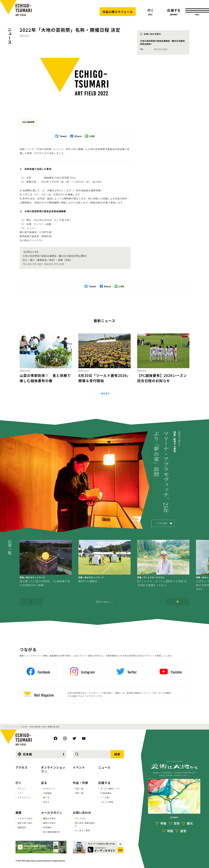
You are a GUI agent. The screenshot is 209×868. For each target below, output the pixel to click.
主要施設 (47, 793)
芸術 (177, 823)
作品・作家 (80, 783)
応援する (104, 783)
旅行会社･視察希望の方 (85, 824)
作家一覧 (79, 793)
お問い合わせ (82, 813)
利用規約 (47, 827)
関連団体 (22, 827)
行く (19, 783)
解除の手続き (50, 823)
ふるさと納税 (107, 802)
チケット (22, 789)
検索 (117, 754)
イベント (79, 767)
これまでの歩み (25, 818)
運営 (183, 831)
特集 (164, 823)
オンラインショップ (53, 769)
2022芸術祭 (28, 122)
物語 (170, 831)
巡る (44, 783)
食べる (46, 797)
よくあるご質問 (82, 830)
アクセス (22, 767)
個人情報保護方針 (52, 832)
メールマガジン (52, 813)
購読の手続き (50, 818)
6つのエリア (49, 789)
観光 (190, 823)
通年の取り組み (25, 823)
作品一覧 (79, 789)
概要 (19, 813)
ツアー (21, 793)
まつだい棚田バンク (110, 789)
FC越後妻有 (106, 793)
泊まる (46, 802)
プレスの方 (80, 818)
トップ (6, 727)
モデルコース (24, 797)
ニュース (10, 36)
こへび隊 (105, 797)
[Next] (178, 602)
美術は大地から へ (104, 602)
